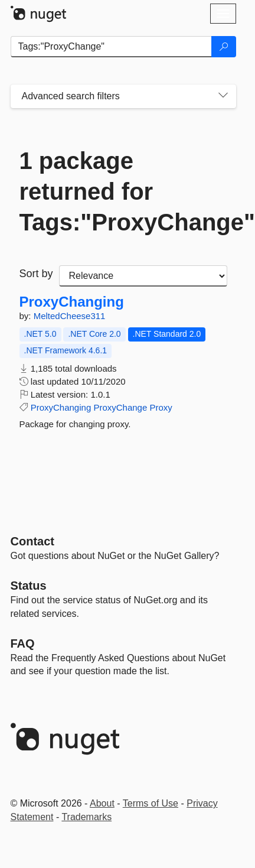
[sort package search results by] (143, 276)
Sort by (36, 274)
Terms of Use (151, 803)
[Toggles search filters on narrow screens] (223, 96)
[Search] (224, 47)
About (102, 803)
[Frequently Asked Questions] (23, 643)
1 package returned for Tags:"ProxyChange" (123, 191)
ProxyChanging (72, 302)
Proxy (161, 407)
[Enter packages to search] (111, 47)
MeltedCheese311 (70, 316)
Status (29, 586)
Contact (32, 541)
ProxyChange (120, 407)
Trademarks (86, 817)
